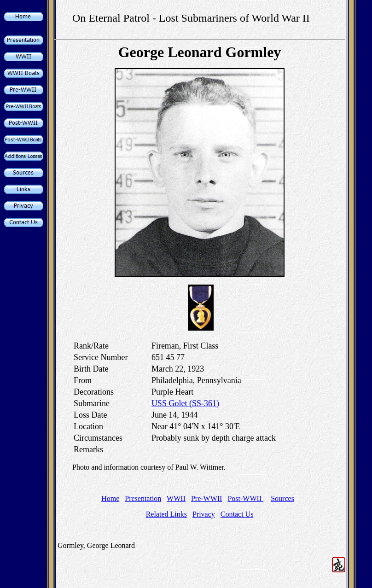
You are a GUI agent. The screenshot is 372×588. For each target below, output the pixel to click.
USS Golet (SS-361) (185, 403)
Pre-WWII (207, 498)
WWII (176, 498)
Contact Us (237, 514)
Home (110, 498)
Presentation (143, 498)
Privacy (204, 514)
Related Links (166, 514)
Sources (282, 498)
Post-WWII (245, 498)
